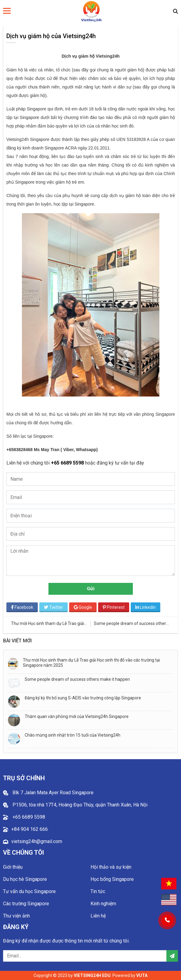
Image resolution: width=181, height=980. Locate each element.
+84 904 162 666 (30, 829)
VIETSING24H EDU (92, 975)
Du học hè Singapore (25, 879)
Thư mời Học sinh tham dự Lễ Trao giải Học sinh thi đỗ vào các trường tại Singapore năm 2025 (91, 663)
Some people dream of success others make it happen (77, 679)
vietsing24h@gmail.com (37, 841)
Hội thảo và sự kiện (111, 867)
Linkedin (146, 607)
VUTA (142, 975)
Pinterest (114, 607)
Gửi (91, 589)
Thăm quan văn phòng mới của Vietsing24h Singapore (77, 716)
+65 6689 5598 (68, 463)
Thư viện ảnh (16, 916)
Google (83, 607)
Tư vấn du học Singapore (29, 891)
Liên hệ (98, 916)
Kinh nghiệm (103, 904)
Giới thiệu (13, 867)
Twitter (53, 607)
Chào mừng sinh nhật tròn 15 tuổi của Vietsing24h (73, 735)
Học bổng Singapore (112, 879)
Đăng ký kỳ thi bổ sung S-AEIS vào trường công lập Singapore (83, 698)
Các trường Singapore (26, 904)
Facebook (22, 607)
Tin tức (98, 891)
